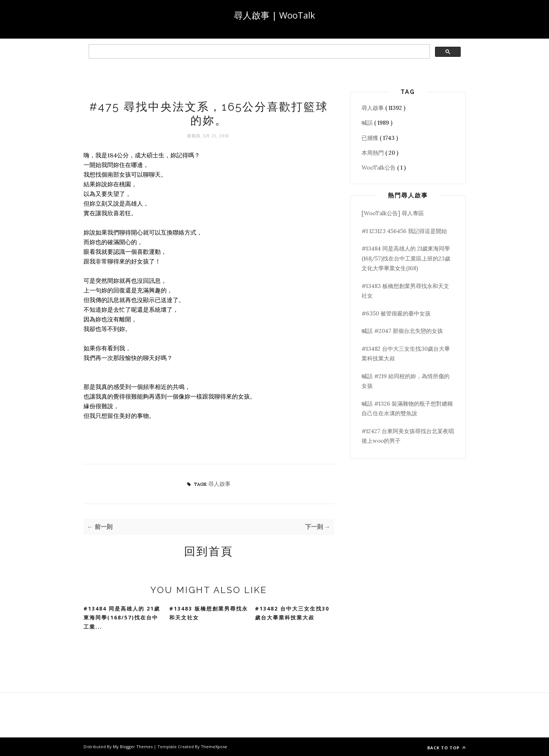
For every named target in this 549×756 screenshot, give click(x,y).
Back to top (447, 748)
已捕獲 (371, 138)
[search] (259, 52)
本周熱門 (373, 153)
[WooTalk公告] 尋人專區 (393, 213)
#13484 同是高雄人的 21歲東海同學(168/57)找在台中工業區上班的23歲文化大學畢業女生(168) (406, 258)
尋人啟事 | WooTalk (274, 15)
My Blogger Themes (133, 747)
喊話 (368, 123)
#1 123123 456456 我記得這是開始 (404, 231)
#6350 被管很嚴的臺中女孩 (396, 313)
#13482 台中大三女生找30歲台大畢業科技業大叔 (292, 613)
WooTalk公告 (379, 168)
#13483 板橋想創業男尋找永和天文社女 (209, 613)
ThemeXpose (214, 747)
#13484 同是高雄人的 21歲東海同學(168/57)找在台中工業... (122, 618)
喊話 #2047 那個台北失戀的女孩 (402, 331)
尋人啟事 (219, 484)
